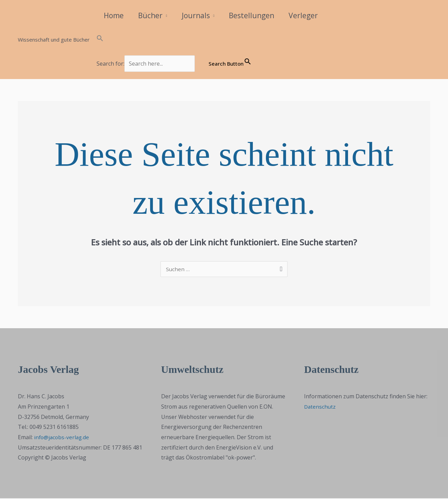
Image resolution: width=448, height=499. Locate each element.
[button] (181, 40)
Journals (196, 15)
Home (114, 15)
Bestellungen (251, 15)
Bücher (150, 15)
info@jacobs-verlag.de (63, 438)
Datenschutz (320, 407)
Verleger (303, 15)
